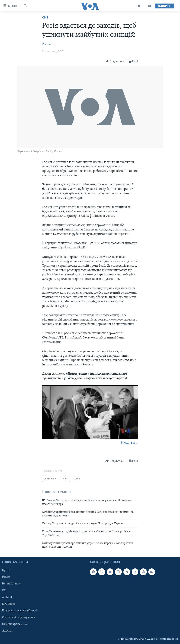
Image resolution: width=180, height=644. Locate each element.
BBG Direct (8, 604)
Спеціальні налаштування (19, 617)
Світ (45, 18)
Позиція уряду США (15, 624)
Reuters (47, 44)
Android (7, 597)
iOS (4, 590)
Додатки (7, 631)
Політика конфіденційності (20, 611)
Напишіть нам (11, 584)
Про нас (7, 570)
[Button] (115, 61)
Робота (6, 577)
